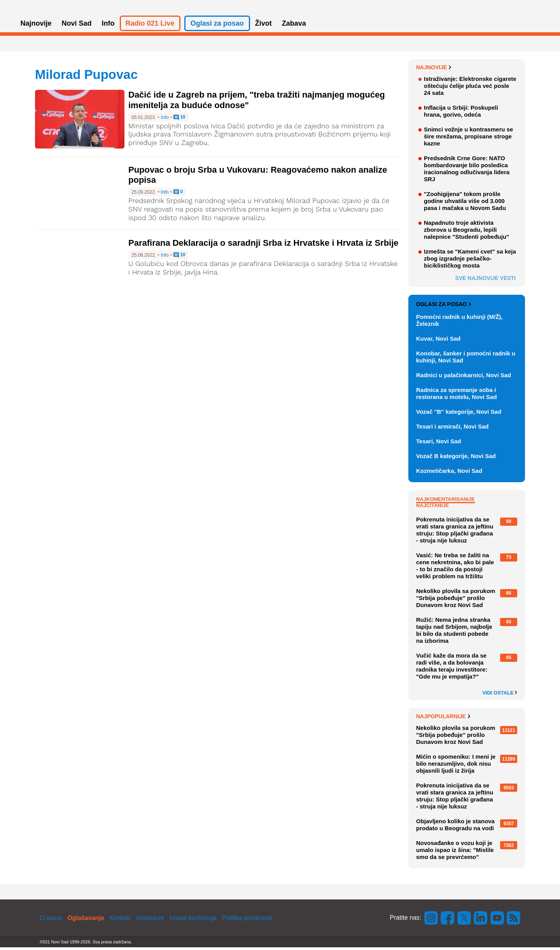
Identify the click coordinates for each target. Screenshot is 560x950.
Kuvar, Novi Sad (438, 341)
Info (165, 121)
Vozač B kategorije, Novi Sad (456, 459)
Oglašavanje (86, 921)
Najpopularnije (443, 719)
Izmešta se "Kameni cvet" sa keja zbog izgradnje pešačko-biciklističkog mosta (470, 261)
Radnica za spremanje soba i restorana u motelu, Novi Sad (457, 396)
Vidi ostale (500, 696)
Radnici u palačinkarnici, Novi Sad (464, 378)
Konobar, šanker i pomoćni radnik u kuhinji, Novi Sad (466, 360)
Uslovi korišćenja (193, 921)
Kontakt (120, 921)
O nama (51, 921)
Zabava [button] (294, 26)
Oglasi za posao (444, 307)
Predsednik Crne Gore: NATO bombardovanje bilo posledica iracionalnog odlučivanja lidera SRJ (467, 171)
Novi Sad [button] (77, 26)
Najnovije (434, 70)
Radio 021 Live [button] (150, 26)
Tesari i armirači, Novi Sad (452, 429)
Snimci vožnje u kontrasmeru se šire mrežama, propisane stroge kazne (468, 139)
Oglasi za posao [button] (217, 26)
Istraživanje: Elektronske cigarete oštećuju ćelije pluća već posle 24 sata (470, 88)
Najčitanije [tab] (432, 508)
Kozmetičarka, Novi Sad (449, 473)
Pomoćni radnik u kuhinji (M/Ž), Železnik (459, 323)
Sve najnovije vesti (485, 281)
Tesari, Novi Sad (439, 444)
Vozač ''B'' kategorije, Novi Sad (459, 414)
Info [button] (108, 26)
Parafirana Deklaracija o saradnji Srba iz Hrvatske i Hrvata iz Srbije (263, 246)
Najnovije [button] (36, 26)
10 (179, 121)
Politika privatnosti (247, 921)
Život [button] (263, 26)
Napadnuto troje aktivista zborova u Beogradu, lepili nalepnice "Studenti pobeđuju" (466, 232)
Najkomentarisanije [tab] (445, 502)
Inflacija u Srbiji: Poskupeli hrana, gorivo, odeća (461, 114)
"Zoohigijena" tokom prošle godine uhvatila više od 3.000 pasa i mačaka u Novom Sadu (465, 204)
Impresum (150, 921)
